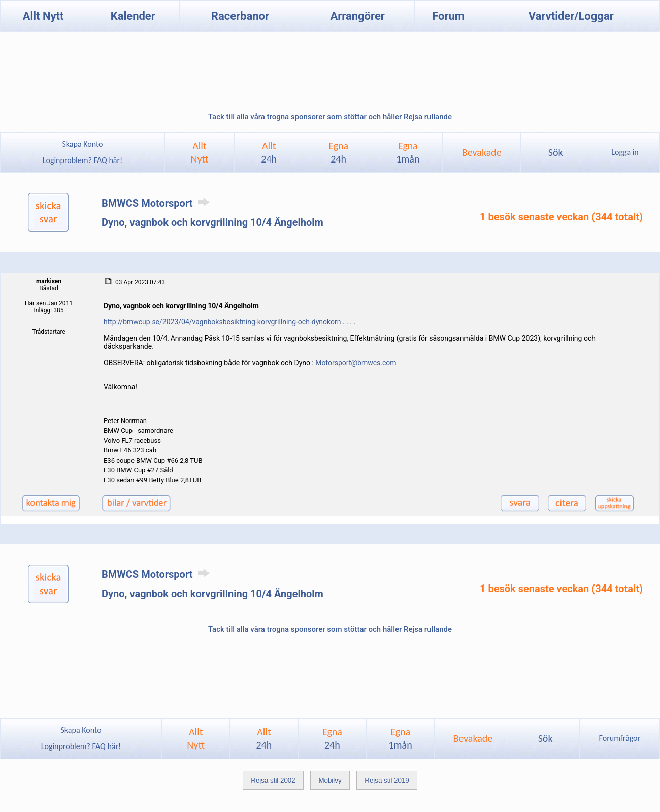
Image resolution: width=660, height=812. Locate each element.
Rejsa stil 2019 (387, 780)
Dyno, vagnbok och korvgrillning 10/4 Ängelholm (212, 222)
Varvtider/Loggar (571, 16)
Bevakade (482, 152)
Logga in (625, 152)
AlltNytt (200, 152)
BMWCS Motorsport (157, 203)
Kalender (133, 16)
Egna (338, 152)
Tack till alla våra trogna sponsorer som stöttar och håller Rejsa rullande (330, 117)
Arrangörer (357, 16)
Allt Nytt (43, 16)
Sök (556, 152)
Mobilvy (330, 780)
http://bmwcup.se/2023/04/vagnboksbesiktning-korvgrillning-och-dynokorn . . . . (229, 322)
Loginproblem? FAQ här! (82, 160)
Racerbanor (240, 16)
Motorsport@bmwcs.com (356, 363)
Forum (448, 16)
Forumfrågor (620, 738)
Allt (269, 152)
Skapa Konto (82, 144)
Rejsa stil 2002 (273, 780)
